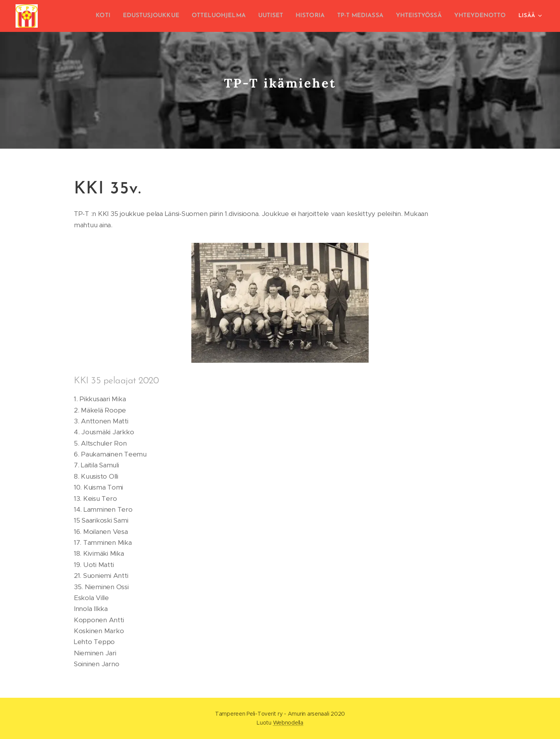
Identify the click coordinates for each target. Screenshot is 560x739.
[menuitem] (116, 16)
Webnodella (288, 723)
